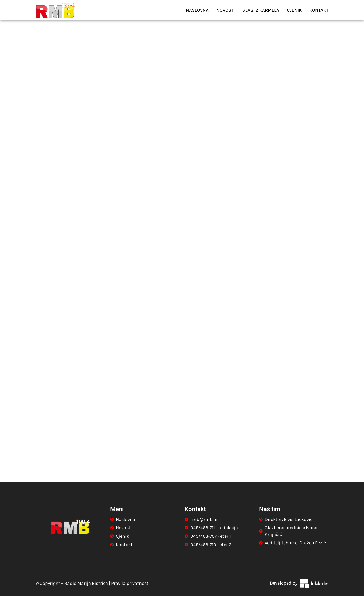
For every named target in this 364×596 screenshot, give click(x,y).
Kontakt (319, 10)
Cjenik (294, 10)
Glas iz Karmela (261, 10)
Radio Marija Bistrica (86, 584)
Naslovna (197, 10)
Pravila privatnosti (130, 584)
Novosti (226, 10)
